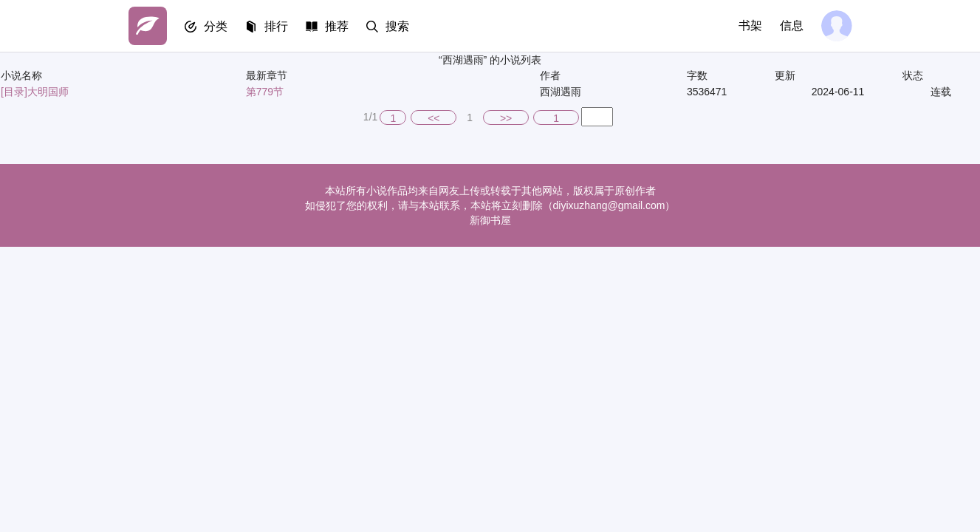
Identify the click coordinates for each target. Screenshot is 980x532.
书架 (750, 25)
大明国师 (48, 92)
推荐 (337, 26)
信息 (792, 25)
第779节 (265, 92)
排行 (276, 26)
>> (506, 118)
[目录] (14, 92)
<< (434, 118)
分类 (216, 26)
